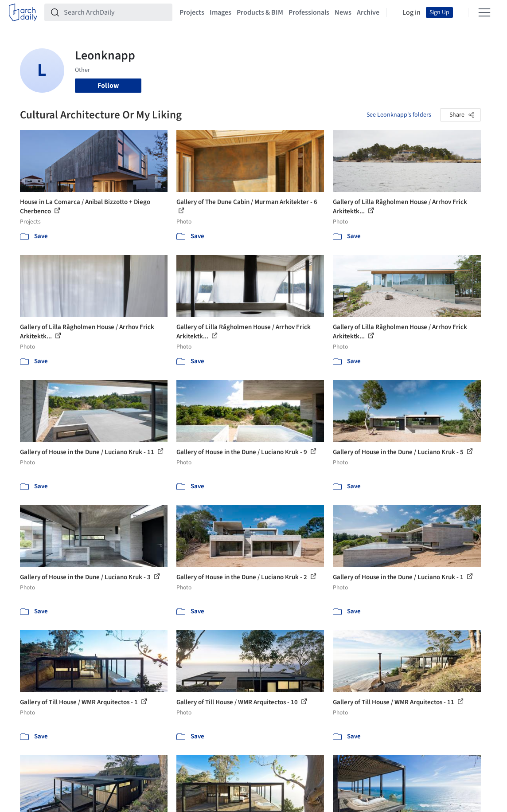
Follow (108, 86)
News (343, 12)
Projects (192, 12)
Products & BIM (260, 12)
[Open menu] (484, 12)
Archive (368, 12)
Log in (411, 12)
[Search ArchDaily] (115, 12)
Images (220, 12)
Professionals (309, 12)
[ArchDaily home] (23, 12)
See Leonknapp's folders (399, 115)
